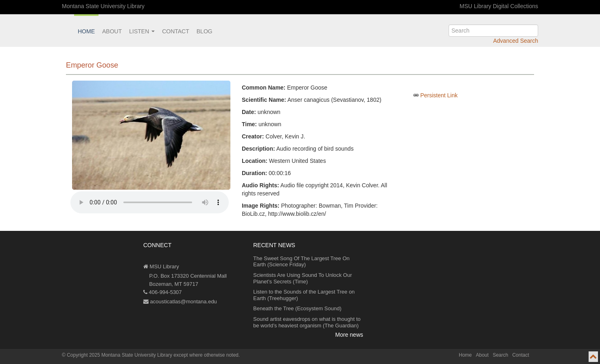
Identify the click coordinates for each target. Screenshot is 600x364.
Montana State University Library (103, 6)
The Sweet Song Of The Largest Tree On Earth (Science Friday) (301, 262)
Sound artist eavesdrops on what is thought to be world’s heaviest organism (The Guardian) (307, 322)
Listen (142, 31)
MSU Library (161, 266)
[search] (493, 31)
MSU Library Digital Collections (499, 6)
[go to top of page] (593, 357)
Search (500, 355)
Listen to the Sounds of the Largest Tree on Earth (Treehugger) (304, 295)
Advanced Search (516, 41)
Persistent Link (439, 95)
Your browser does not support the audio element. (150, 202)
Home (86, 31)
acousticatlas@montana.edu (180, 302)
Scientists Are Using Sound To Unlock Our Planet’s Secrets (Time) (303, 278)
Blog (205, 31)
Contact (176, 31)
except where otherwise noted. (207, 355)
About (112, 31)
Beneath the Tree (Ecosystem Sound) (297, 308)
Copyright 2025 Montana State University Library (119, 355)
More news (349, 335)
